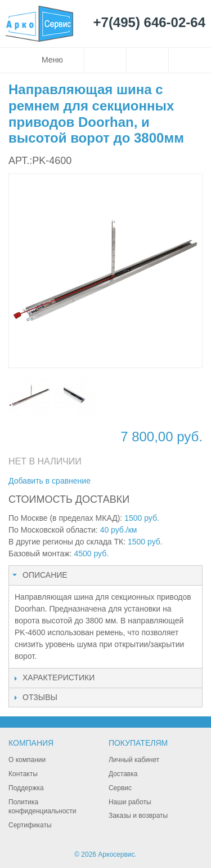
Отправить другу (114, 481)
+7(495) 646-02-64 (149, 23)
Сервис (120, 788)
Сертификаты (30, 825)
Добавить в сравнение (50, 481)
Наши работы (130, 802)
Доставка (123, 774)
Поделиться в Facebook (137, 481)
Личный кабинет (134, 760)
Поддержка (26, 788)
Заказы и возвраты (138, 816)
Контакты (23, 774)
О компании (27, 760)
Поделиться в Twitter (159, 481)
